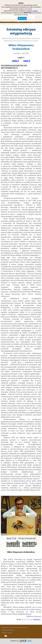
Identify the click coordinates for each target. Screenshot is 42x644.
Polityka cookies (7, 633)
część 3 (27, 61)
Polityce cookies (33, 11)
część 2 (15, 61)
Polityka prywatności (8, 630)
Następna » (37, 619)
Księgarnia (19, 21)
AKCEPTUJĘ (22, 18)
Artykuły (6, 21)
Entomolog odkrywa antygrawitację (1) (20, 24)
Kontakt (31, 21)
